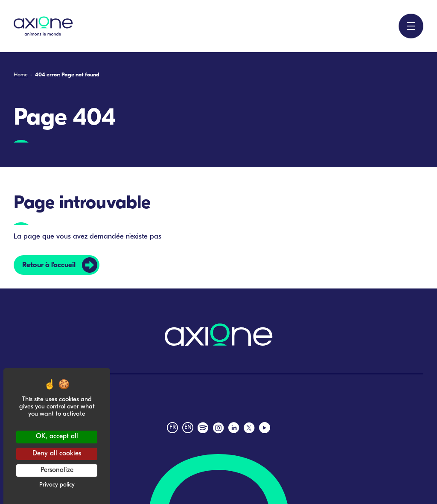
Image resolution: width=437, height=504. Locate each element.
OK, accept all (57, 437)
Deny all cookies (57, 454)
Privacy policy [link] (57, 485)
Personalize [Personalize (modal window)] (57, 470)
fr (173, 427)
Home (21, 75)
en (188, 427)
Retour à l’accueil (49, 265)
